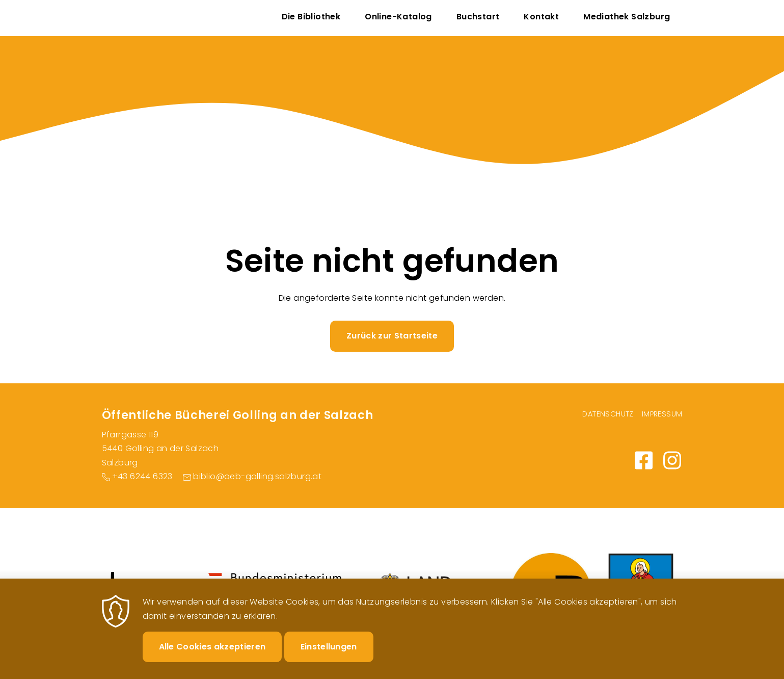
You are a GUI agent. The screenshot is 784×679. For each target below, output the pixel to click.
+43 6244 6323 (142, 476)
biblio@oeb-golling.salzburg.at (257, 476)
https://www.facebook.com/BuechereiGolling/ (644, 460)
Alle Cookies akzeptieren (212, 655)
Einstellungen (329, 655)
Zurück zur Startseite (392, 336)
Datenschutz (608, 414)
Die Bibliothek (311, 17)
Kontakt (541, 17)
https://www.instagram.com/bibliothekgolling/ (672, 460)
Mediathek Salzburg (627, 17)
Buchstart (478, 17)
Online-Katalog (398, 17)
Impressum (662, 414)
